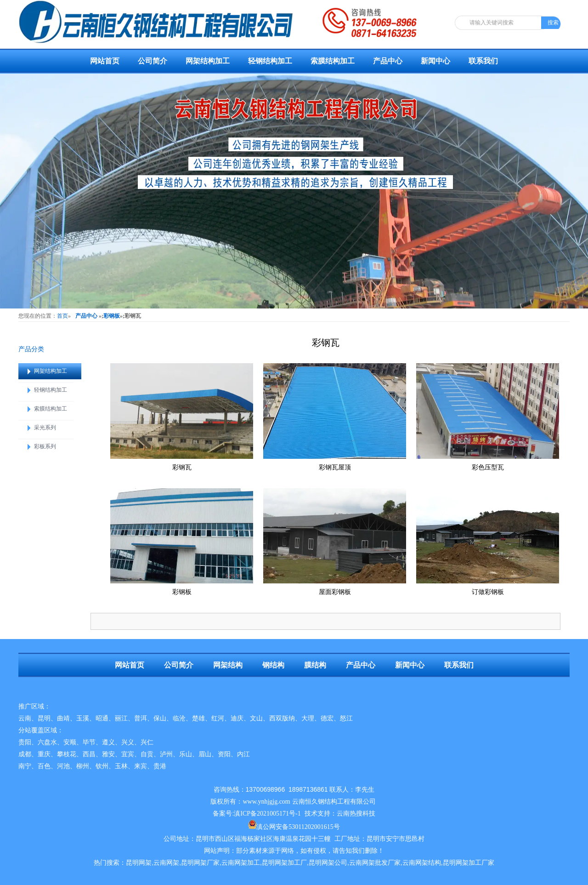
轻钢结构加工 (270, 61)
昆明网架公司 (328, 863)
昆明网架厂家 (200, 863)
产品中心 (388, 61)
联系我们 (483, 61)
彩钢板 (112, 316)
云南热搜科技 (356, 814)
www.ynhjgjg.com (266, 802)
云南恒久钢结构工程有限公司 (334, 802)
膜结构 (315, 665)
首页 (62, 316)
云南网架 (166, 863)
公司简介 (153, 61)
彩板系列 (45, 446)
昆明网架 (139, 863)
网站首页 (105, 61)
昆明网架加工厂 (284, 863)
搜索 (553, 23)
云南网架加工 (241, 863)
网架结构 (228, 665)
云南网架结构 (422, 863)
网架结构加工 (208, 61)
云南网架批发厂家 (375, 863)
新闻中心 (435, 61)
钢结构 (273, 665)
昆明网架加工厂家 (469, 863)
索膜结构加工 (333, 61)
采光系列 (45, 428)
